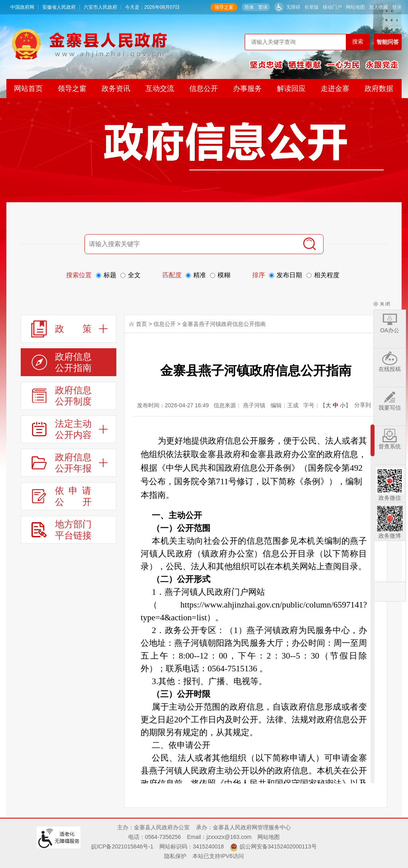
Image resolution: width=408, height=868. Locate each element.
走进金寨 (335, 89)
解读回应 (291, 89)
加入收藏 (379, 7)
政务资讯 (116, 89)
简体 (249, 7)
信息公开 (204, 89)
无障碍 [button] (293, 7)
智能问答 (388, 42)
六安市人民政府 (100, 7)
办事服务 (247, 89)
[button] (312, 7)
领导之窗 (224, 7)
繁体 (263, 7)
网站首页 (28, 89)
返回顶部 (390, 592)
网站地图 (355, 7)
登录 (397, 7)
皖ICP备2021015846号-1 (122, 846)
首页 (141, 324)
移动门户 (332, 7)
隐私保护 (175, 856)
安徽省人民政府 (59, 7)
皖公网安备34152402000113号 (278, 846)
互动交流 (160, 89)
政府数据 (379, 89)
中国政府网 (22, 7)
